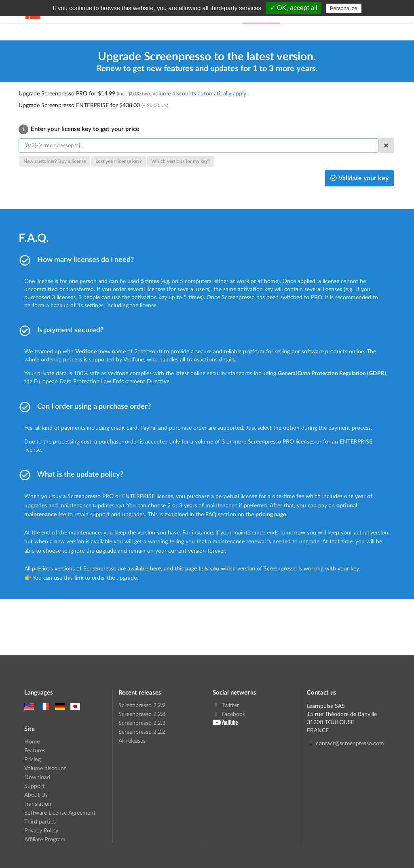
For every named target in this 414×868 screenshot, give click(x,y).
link (79, 578)
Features (35, 750)
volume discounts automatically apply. (200, 93)
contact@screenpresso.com (345, 743)
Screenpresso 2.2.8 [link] (142, 714)
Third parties (40, 821)
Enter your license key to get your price (79, 129)
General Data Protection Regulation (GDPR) (332, 373)
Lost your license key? (119, 161)
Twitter (226, 705)
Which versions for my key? (181, 161)
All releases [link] (132, 740)
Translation (38, 804)
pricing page (271, 514)
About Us (36, 795)
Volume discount (45, 768)
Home (32, 741)
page (191, 568)
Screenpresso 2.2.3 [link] (142, 723)
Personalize (344, 8)
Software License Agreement (60, 812)
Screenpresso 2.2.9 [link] (142, 705)
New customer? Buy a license (55, 161)
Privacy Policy (41, 830)
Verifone (86, 351)
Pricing (33, 759)
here (155, 568)
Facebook (229, 714)
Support (34, 786)
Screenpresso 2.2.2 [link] (142, 732)
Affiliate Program (45, 839)
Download (37, 777)
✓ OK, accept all (294, 8)
